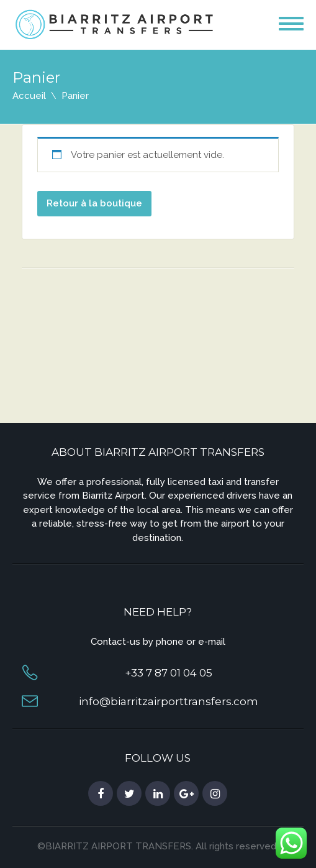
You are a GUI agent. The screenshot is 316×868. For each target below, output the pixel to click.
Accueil (29, 96)
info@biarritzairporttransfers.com (169, 701)
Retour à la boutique (94, 203)
